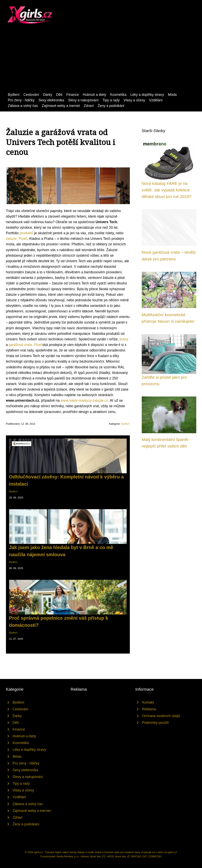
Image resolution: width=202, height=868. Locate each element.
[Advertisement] (101, 62)
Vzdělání (156, 100)
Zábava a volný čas (23, 106)
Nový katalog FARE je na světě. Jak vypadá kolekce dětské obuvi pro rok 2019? (167, 190)
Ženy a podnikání (111, 106)
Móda (172, 95)
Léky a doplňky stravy (147, 95)
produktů (26, 233)
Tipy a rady (111, 100)
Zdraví (89, 106)
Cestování (31, 95)
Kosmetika (118, 95)
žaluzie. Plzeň (17, 239)
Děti (59, 95)
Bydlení (14, 95)
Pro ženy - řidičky (21, 100)
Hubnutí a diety (94, 95)
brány (124, 339)
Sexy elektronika (51, 100)
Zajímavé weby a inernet (61, 106)
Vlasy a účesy (134, 100)
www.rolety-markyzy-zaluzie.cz (84, 400)
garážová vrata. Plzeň (26, 345)
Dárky (48, 95)
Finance (73, 95)
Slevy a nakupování (83, 100)
